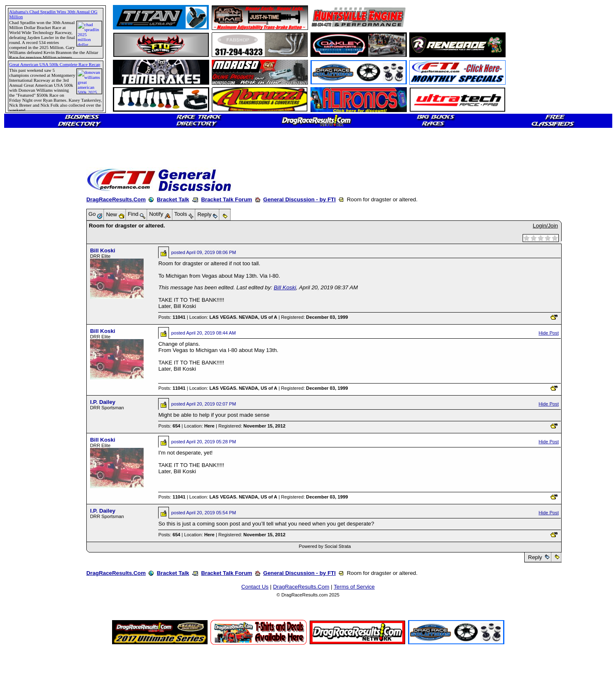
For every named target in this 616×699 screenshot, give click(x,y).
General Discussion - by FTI (299, 199)
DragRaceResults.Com (116, 199)
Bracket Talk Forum (226, 199)
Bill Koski (103, 251)
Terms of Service (354, 587)
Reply (535, 557)
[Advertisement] (35, 301)
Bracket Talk (173, 199)
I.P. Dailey (103, 402)
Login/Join (545, 226)
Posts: (172, 317)
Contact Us (255, 587)
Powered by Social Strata (325, 546)
